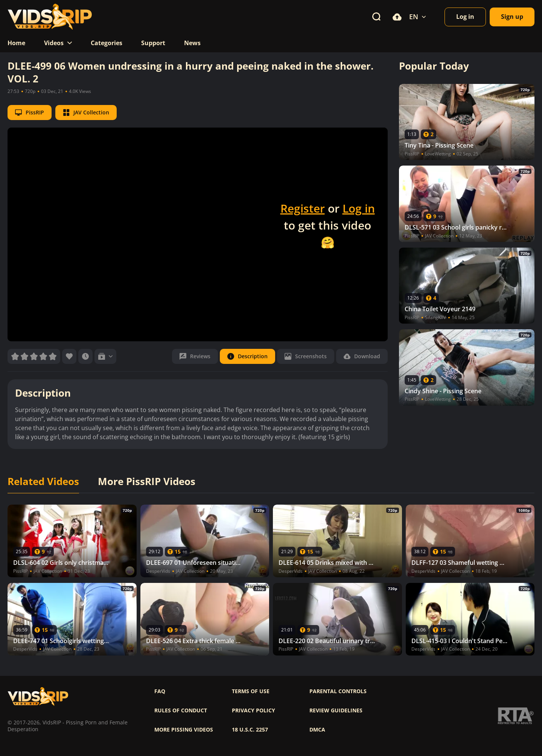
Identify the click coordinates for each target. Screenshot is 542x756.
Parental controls (338, 691)
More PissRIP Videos (147, 482)
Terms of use (251, 691)
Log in (359, 208)
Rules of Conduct (181, 710)
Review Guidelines (336, 710)
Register (303, 208)
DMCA (317, 730)
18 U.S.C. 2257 (250, 730)
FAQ (160, 691)
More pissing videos (184, 730)
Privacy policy (253, 710)
